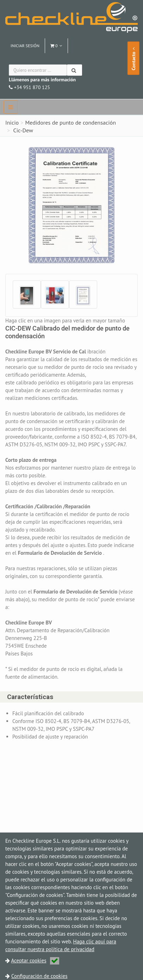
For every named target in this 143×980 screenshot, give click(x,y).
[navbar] (11, 107)
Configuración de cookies (39, 976)
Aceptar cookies (35, 960)
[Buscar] (74, 70)
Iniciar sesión (25, 46)
